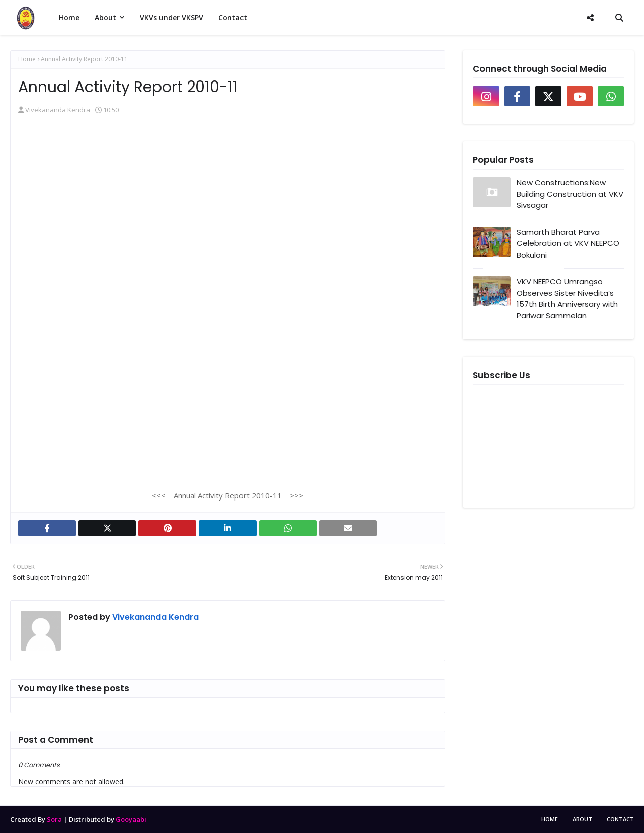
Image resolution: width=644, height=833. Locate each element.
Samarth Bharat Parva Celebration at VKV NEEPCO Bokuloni (568, 243)
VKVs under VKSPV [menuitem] (172, 17)
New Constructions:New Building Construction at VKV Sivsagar (570, 194)
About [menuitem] (105, 17)
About (582, 819)
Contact (620, 819)
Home (27, 59)
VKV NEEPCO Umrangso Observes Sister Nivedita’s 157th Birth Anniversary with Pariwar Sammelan (567, 299)
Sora (54, 819)
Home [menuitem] (69, 17)
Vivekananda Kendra (58, 110)
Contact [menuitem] (233, 17)
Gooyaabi (131, 819)
